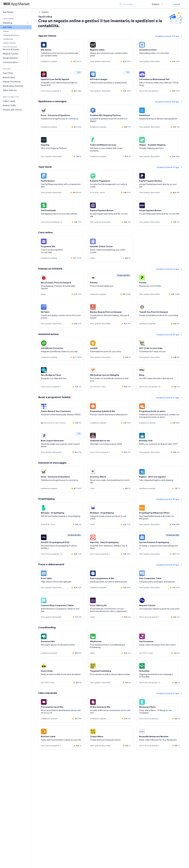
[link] (16, 12)
